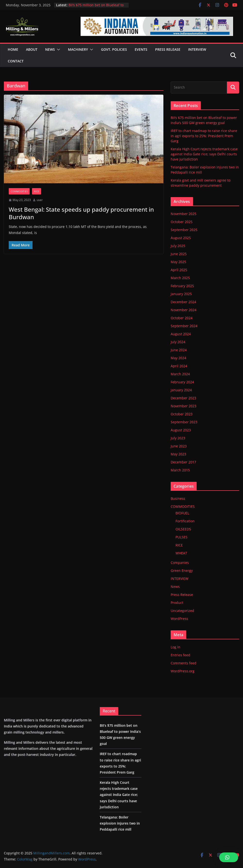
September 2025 (184, 230)
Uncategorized (182, 611)
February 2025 (182, 286)
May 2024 (178, 358)
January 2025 (181, 294)
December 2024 (183, 302)
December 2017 (183, 462)
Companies (180, 563)
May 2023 (178, 454)
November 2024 (184, 310)
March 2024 (180, 374)
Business (178, 498)
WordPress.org (183, 671)
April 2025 (179, 270)
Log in (176, 647)
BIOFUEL (182, 513)
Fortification (185, 521)
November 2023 (184, 406)
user (40, 200)
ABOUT (32, 49)
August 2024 (181, 334)
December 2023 (183, 398)
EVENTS (141, 49)
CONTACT (16, 61)
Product (177, 603)
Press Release (182, 595)
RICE (37, 191)
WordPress (179, 619)
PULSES (181, 537)
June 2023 (179, 446)
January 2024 (181, 390)
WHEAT (181, 553)
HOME (13, 49)
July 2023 (178, 438)
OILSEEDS (183, 529)
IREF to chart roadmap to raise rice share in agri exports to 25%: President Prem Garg (204, 136)
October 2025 (182, 222)
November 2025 (184, 214)
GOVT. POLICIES (114, 49)
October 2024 (182, 318)
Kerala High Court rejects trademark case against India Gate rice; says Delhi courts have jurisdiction (204, 154)
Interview (197, 49)
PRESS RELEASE (168, 49)
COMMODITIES (19, 191)
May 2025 (178, 262)
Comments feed (184, 663)
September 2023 (184, 422)
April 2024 (179, 366)
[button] (58, 50)
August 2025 (181, 238)
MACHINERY (78, 49)
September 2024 (184, 326)
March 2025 (180, 278)
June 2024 (179, 350)
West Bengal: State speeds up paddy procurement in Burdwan (81, 213)
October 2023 (182, 414)
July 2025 (178, 246)
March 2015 (180, 470)
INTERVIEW (180, 579)
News (175, 587)
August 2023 (181, 430)
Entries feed (180, 655)
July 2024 (178, 342)
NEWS (50, 49)
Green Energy (182, 571)
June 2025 (179, 254)
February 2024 (182, 382)
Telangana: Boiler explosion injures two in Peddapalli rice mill (120, 823)
